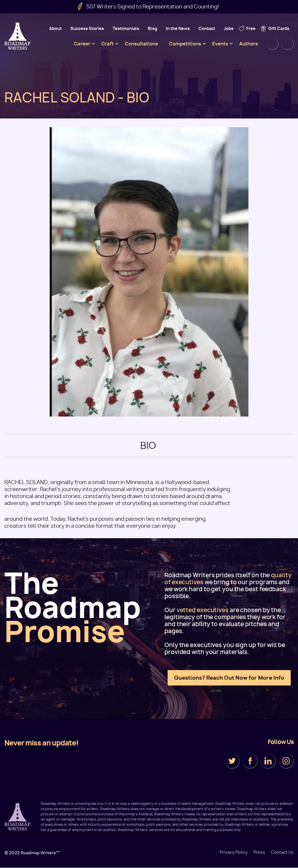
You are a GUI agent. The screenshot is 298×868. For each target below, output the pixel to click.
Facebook (250, 761)
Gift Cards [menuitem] (279, 28)
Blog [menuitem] (152, 28)
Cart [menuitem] (288, 44)
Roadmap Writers (18, 36)
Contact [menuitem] (207, 28)
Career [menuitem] (82, 44)
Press (259, 852)
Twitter (232, 761)
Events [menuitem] (220, 44)
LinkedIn (268, 761)
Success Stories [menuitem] (87, 28)
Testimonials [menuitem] (126, 28)
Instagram (286, 761)
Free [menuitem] (251, 28)
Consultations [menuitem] (141, 44)
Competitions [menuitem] (185, 44)
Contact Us (282, 852)
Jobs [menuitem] (229, 28)
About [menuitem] (55, 28)
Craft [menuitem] (108, 44)
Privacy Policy (234, 852)
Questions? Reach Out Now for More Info (229, 678)
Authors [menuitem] (249, 44)
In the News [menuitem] (178, 28)
